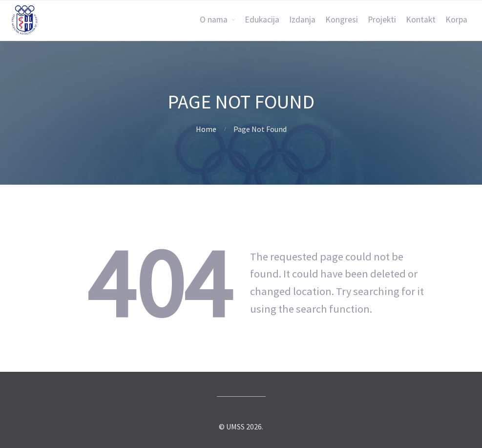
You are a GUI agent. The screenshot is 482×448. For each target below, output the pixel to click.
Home (206, 129)
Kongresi (342, 20)
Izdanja (302, 20)
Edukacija (262, 20)
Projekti (382, 20)
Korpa (456, 20)
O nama (214, 20)
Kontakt (421, 20)
